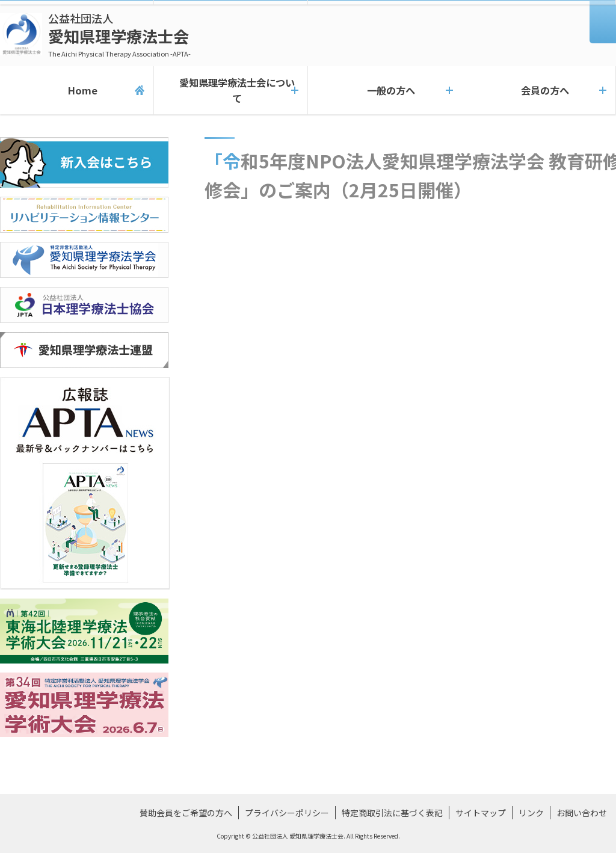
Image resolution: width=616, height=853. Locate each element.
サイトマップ (481, 813)
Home (77, 90)
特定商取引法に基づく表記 (392, 813)
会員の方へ (539, 90)
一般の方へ (385, 90)
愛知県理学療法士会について (231, 90)
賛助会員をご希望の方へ (186, 813)
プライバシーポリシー (287, 813)
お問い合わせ (582, 813)
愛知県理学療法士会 (119, 35)
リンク (531, 813)
